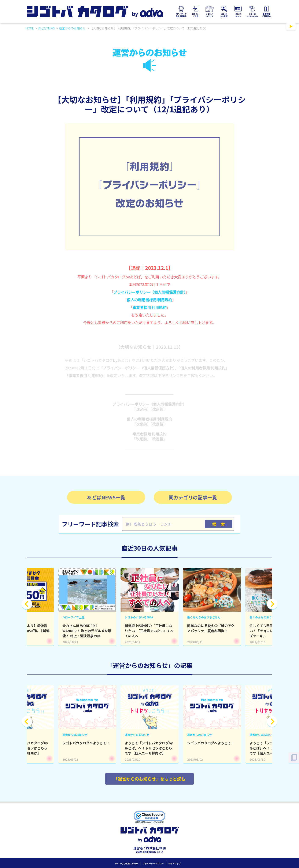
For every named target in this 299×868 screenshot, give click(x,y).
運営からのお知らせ (72, 28)
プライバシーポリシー (153, 863)
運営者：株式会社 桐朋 (150, 848)
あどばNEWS (46, 28)
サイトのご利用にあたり (126, 863)
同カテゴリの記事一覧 (193, 497)
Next (272, 604)
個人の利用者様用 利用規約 (149, 300)
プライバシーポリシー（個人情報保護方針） (150, 292)
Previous (27, 604)
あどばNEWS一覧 (106, 497)
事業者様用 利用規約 (150, 307)
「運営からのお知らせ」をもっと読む (149, 779)
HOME (30, 28)
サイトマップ (174, 863)
